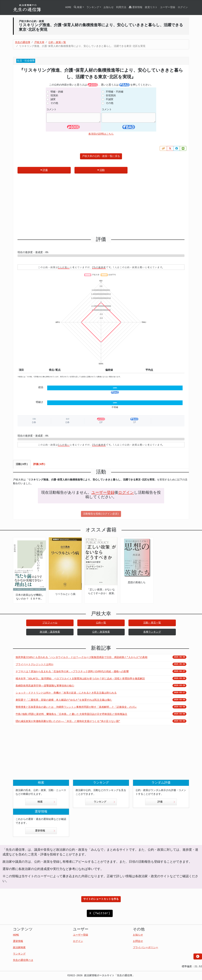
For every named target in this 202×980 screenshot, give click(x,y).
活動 (101, 170)
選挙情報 (136, 7)
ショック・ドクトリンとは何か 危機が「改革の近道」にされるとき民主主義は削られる (66, 693)
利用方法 (121, 7)
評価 (44, 170)
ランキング (104, 802)
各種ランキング (152, 632)
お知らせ (109, 7)
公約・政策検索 (101, 632)
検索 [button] (78, 7)
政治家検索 (19, 948)
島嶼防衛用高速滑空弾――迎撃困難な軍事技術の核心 (45, 686)
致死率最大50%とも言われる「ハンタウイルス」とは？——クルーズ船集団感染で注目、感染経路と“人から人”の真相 (82, 657)
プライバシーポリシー (146, 948)
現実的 (54, 96)
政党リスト (151, 7)
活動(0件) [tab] (22, 464)
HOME (68, 7)
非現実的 (111, 96)
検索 (46, 802)
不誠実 (110, 99)
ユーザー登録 (168, 7)
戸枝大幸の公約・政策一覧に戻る (101, 156)
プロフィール (50, 623)
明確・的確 (57, 92)
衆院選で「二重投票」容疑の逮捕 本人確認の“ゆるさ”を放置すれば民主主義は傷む (64, 700)
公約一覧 (101, 623)
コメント (51, 110)
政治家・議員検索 (50, 632)
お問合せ (138, 941)
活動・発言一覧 (152, 623)
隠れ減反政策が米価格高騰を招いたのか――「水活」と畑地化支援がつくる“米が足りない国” (68, 721)
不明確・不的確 (115, 92)
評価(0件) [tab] (39, 464)
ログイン (183, 7)
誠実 (53, 99)
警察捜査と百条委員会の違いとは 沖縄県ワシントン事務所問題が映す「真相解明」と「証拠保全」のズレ (76, 707)
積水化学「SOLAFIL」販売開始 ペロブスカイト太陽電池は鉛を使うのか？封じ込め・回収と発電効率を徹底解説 (80, 679)
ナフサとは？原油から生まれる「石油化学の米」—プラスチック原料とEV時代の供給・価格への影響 (72, 672)
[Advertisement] (101, 206)
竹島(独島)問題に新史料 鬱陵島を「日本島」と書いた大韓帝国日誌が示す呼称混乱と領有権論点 (71, 714)
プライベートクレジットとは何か (35, 665)
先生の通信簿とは (23, 960)
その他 (54, 103)
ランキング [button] (93, 7)
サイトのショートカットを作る (101, 899)
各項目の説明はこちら (101, 134)
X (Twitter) (100, 913)
